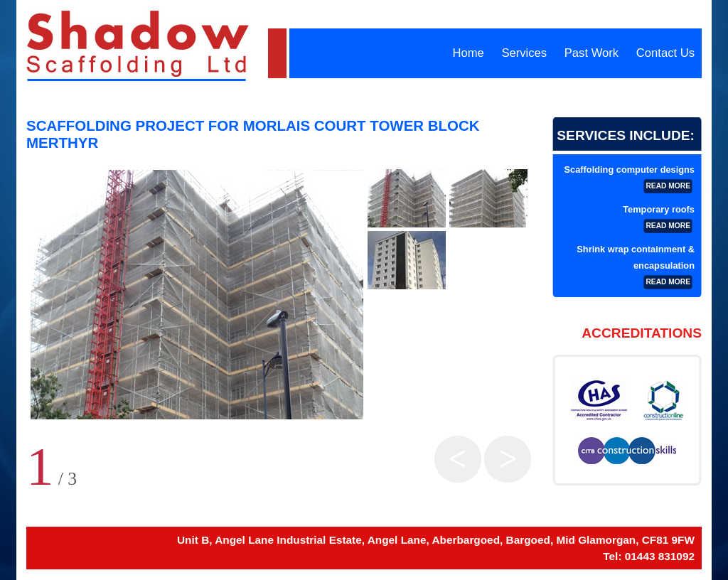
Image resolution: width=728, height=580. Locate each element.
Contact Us (665, 53)
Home (468, 53)
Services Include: (626, 135)
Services (524, 53)
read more (668, 186)
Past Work (591, 53)
